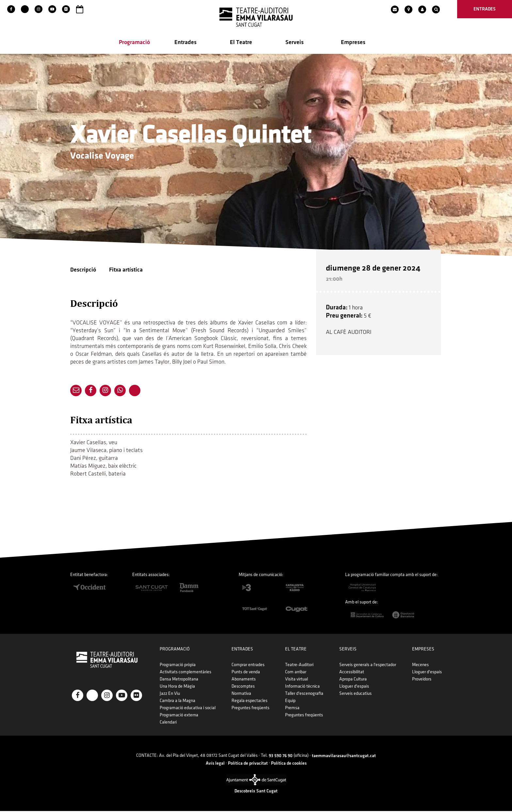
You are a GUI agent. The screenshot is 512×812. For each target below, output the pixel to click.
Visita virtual (296, 680)
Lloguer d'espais (354, 687)
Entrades (185, 43)
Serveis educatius (355, 694)
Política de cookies (289, 764)
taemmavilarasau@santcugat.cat (344, 757)
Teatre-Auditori (299, 666)
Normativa (241, 694)
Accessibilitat (352, 673)
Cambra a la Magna (177, 702)
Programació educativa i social (188, 709)
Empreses (353, 43)
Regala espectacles (249, 702)
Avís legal (215, 764)
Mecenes (420, 666)
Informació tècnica (302, 687)
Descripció (83, 270)
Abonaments (244, 680)
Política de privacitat (248, 764)
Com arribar (296, 673)
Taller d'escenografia (304, 694)
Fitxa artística (126, 270)
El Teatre (241, 43)
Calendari (168, 723)
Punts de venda (246, 673)
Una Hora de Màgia (177, 687)
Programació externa (179, 716)
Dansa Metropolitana (179, 680)
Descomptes (243, 687)
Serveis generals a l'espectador (368, 666)
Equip (290, 702)
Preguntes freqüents (250, 709)
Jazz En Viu (170, 694)
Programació (134, 43)
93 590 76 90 (281, 757)
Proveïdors (422, 680)
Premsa (292, 709)
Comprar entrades (248, 666)
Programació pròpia (178, 666)
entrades (485, 9)
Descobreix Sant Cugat (256, 792)
